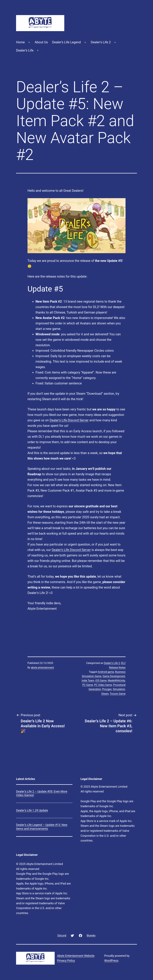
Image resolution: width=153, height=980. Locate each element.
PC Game (88, 685)
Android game (106, 672)
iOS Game (101, 681)
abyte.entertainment (43, 668)
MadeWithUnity (116, 681)
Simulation (119, 689)
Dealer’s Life (25, 50)
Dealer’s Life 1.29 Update (32, 810)
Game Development (114, 676)
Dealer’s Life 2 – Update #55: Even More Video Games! (42, 793)
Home (20, 42)
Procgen (107, 689)
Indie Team (88, 681)
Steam (105, 694)
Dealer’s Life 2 (101, 42)
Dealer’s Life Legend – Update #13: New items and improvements (42, 827)
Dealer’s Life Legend (66, 42)
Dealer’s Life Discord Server (69, 420)
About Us (41, 42)
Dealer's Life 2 (112, 663)
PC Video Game (103, 685)
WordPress (111, 961)
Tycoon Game (118, 694)
